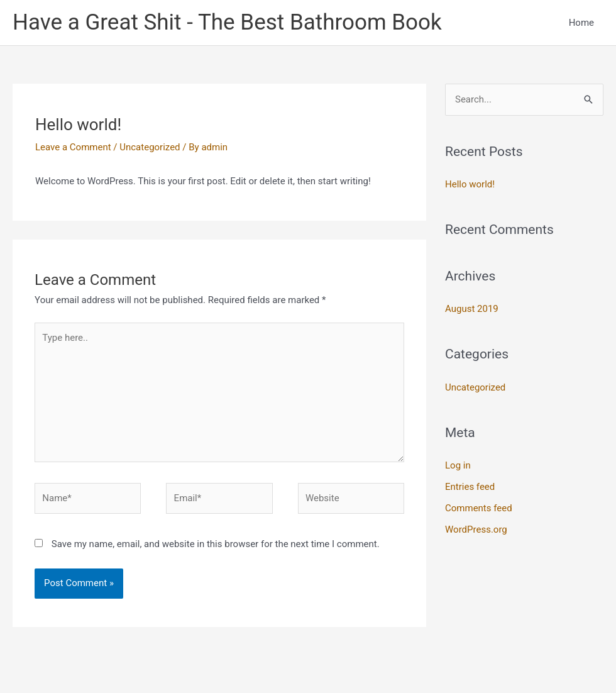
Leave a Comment (73, 147)
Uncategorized (150, 147)
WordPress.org (476, 529)
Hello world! (470, 184)
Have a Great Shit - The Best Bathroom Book (227, 22)
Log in (458, 465)
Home (581, 23)
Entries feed (470, 487)
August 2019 (472, 309)
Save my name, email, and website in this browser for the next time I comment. (216, 544)
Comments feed (479, 508)
